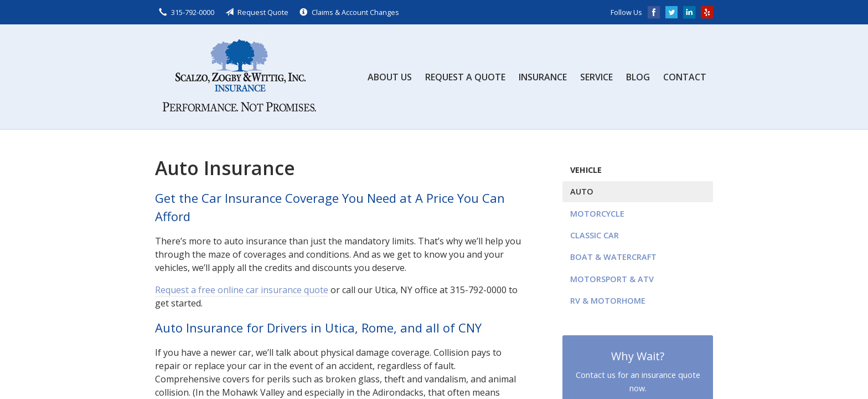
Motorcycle (597, 214)
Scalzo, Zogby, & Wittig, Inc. (238, 77)
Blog (638, 77)
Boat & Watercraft (613, 257)
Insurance (543, 77)
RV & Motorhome (608, 301)
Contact (685, 77)
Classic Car (595, 235)
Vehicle (586, 170)
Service (596, 77)
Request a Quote (465, 77)
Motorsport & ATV (612, 279)
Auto (582, 191)
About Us (390, 77)
